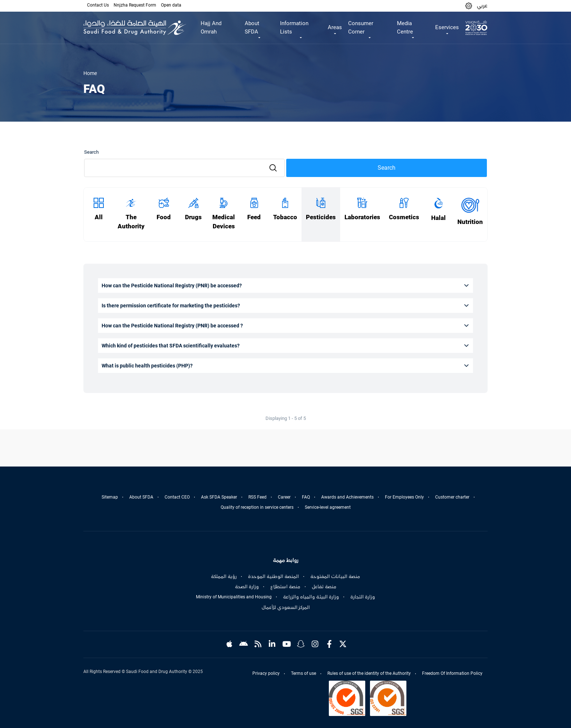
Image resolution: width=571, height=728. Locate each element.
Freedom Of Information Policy (452, 673)
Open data (171, 5)
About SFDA (141, 497)
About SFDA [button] (252, 27)
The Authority (131, 222)
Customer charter (452, 497)
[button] (469, 6)
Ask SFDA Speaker (219, 497)
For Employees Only (404, 497)
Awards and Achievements (347, 497)
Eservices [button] (447, 27)
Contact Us (98, 5)
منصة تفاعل (324, 587)
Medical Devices (224, 222)
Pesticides (321, 217)
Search (91, 152)
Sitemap (110, 497)
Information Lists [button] (294, 27)
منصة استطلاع (285, 587)
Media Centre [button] (405, 27)
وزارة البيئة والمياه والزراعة (311, 597)
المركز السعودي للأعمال (286, 607)
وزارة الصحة (247, 587)
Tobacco (285, 217)
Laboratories (362, 217)
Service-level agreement (328, 507)
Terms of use (304, 673)
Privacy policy (266, 673)
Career (284, 497)
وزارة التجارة (363, 597)
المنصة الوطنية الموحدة (273, 577)
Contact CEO (177, 497)
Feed (254, 217)
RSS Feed (257, 497)
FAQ (306, 497)
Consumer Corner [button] (361, 27)
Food (164, 217)
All (99, 217)
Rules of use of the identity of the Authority (369, 673)
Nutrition (470, 222)
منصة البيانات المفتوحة (335, 577)
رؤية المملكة (224, 577)
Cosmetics (404, 217)
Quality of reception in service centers (257, 507)
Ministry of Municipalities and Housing (234, 597)
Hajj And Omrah (211, 27)
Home (90, 73)
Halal (438, 218)
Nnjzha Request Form (135, 5)
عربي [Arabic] (482, 5)
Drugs (193, 217)
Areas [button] (335, 27)
